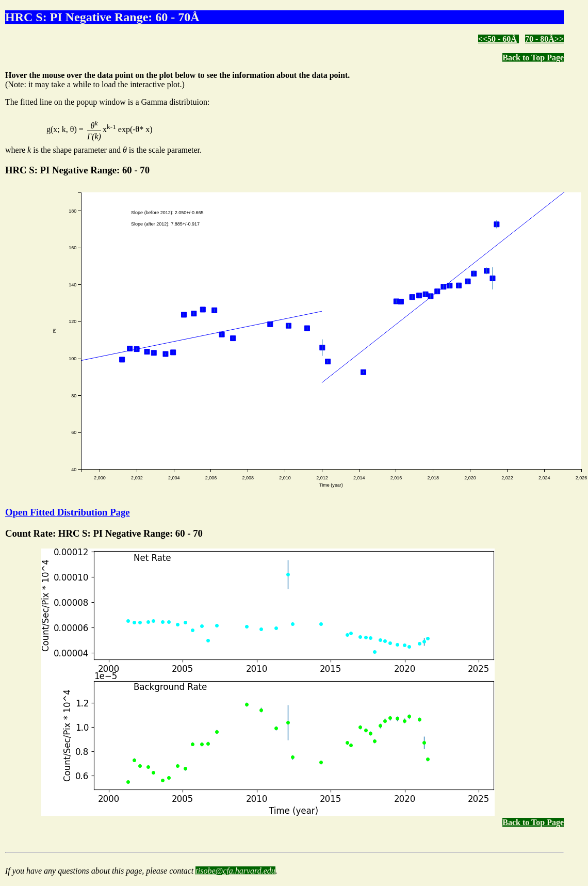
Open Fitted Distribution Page (68, 512)
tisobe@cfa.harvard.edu (235, 871)
